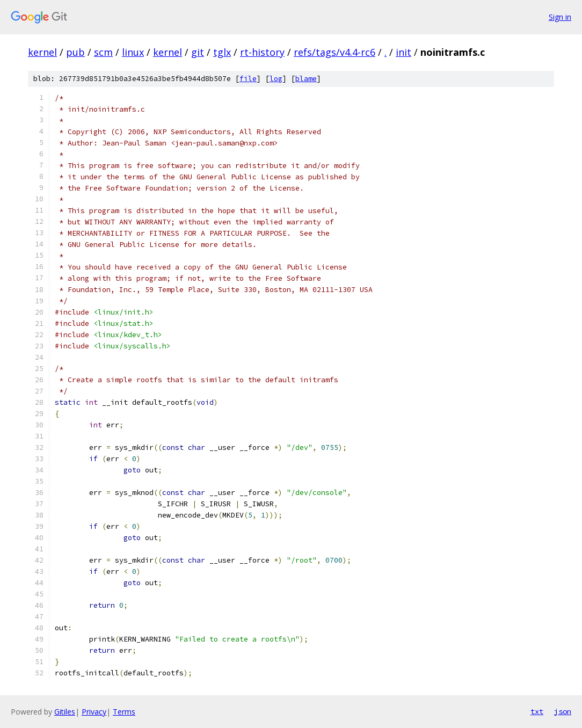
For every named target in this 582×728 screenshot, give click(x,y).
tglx (222, 52)
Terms (124, 712)
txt (537, 711)
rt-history (262, 52)
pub (75, 52)
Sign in (560, 17)
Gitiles (65, 712)
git (198, 52)
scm (103, 52)
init (403, 52)
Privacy (94, 712)
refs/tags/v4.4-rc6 (334, 52)
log (276, 79)
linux (133, 52)
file (248, 79)
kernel (42, 52)
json (563, 711)
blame (306, 79)
